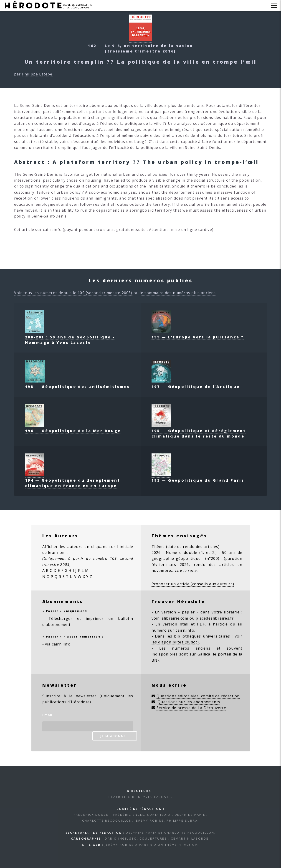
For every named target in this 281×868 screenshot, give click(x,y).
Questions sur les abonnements (189, 702)
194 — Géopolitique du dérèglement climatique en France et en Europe (73, 480)
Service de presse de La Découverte (191, 708)
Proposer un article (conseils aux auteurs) (193, 584)
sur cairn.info (181, 630)
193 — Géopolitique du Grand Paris (198, 478)
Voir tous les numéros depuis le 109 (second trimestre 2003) (73, 293)
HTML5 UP (188, 845)
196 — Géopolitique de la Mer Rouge (73, 428)
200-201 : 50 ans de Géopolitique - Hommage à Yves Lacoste (70, 337)
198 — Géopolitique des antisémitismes (77, 384)
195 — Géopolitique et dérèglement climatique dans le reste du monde (199, 431)
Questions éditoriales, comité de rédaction (198, 696)
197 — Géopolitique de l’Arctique (196, 384)
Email (47, 715)
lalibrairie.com (174, 618)
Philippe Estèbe (37, 74)
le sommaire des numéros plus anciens (178, 293)
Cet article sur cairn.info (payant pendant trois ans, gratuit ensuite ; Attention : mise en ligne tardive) (114, 230)
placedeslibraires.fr (215, 618)
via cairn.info (58, 644)
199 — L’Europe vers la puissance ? (198, 334)
